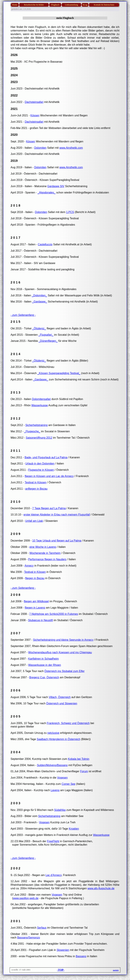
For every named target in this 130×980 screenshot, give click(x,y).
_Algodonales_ (47, 193)
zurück (116, 970)
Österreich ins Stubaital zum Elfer (64, 671)
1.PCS (70, 212)
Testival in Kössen (36, 482)
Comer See (68, 784)
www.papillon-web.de (26, 898)
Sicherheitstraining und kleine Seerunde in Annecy (63, 640)
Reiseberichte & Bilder (34, 5)
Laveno (55, 790)
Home (15, 5)
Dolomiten (40, 148)
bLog (85, 5)
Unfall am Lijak (34, 521)
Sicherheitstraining (37, 425)
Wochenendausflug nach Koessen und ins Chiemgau (60, 652)
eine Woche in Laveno (43, 547)
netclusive (53, 733)
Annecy (29, 566)
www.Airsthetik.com (71, 148)
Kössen (35, 115)
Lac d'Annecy (53, 875)
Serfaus (42, 928)
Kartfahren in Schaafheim (44, 659)
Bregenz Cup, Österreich (44, 677)
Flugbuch (55, 5)
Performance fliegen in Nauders (47, 559)
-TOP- (61, 970)
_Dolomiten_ (39, 295)
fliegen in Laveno (35, 608)
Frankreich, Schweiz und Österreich (68, 723)
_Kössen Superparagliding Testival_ (59, 373)
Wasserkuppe (40, 405)
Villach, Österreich (60, 697)
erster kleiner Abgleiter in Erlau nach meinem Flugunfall (57, 515)
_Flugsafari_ (46, 335)
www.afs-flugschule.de (101, 888)
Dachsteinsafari (34, 102)
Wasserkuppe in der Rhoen (45, 665)
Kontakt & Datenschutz (104, 5)
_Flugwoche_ (32, 431)
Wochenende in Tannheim (45, 553)
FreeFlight (53, 841)
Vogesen (62, 778)
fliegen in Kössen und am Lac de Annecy (49, 476)
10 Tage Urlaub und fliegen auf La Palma (57, 541)
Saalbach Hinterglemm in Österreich (58, 739)
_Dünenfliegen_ (48, 341)
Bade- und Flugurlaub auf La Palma (46, 457)
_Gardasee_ (40, 302)
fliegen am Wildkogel (36, 601)
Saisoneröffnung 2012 (39, 438)
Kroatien (74, 829)
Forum (84, 771)
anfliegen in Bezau (36, 489)
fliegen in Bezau (35, 578)
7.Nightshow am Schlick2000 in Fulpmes (54, 614)
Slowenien (63, 950)
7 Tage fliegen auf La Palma (49, 508)
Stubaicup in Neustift (41, 620)
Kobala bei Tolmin (79, 759)
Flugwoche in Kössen (41, 470)
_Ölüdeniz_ (39, 328)
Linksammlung (71, 5)
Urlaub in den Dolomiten (40, 464)
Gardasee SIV (56, 186)
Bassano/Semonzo (29, 938)
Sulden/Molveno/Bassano (52, 765)
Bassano (81, 956)
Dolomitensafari (41, 399)
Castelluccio (45, 244)
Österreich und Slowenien (62, 703)
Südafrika (60, 810)
